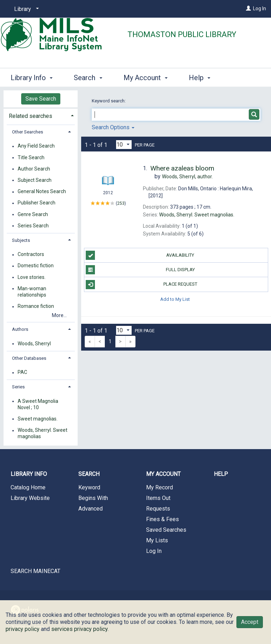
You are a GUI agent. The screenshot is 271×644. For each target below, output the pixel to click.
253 (121, 203)
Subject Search (35, 180)
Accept (250, 622)
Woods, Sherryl (34, 344)
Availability (140, 255)
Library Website (30, 498)
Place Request (141, 285)
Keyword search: (109, 101)
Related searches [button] (31, 116)
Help (221, 474)
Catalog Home (28, 487)
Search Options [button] (113, 127)
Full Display (140, 270)
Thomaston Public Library (182, 34)
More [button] (203, 78)
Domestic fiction (36, 266)
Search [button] (88, 77)
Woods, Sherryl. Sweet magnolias (43, 434)
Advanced (91, 509)
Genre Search (33, 214)
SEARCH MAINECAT (35, 571)
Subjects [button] (21, 240)
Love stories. (32, 277)
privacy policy (23, 629)
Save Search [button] (41, 99)
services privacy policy (79, 629)
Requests (158, 509)
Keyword (89, 487)
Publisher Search (37, 203)
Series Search (33, 226)
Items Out (158, 498)
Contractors (31, 255)
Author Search (34, 169)
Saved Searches (166, 530)
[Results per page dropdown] (124, 145)
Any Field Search (36, 146)
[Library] (25, 9)
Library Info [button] (32, 77)
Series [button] (18, 387)
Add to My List (175, 299)
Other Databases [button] (29, 358)
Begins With (93, 498)
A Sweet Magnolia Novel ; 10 (38, 404)
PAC (22, 372)
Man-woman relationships (32, 292)
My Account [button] (146, 77)
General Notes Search (42, 192)
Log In (260, 8)
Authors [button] (20, 329)
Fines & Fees (162, 519)
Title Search (31, 157)
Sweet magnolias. (38, 419)
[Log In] (248, 8)
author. (187, 177)
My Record (159, 487)
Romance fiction (36, 306)
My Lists (157, 540)
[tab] (41, 115)
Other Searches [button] (28, 132)
